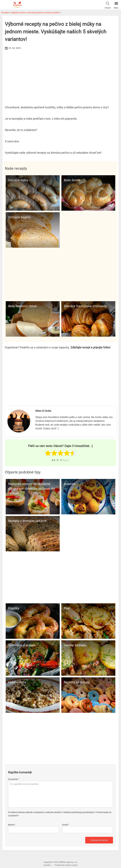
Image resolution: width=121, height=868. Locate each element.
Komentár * (14, 779)
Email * (65, 825)
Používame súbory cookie (66, 865)
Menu (116, 5)
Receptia (5, 13)
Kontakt (47, 865)
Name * (12, 825)
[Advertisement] (60, 74)
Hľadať (108, 5)
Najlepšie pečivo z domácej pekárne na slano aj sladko (35, 13)
